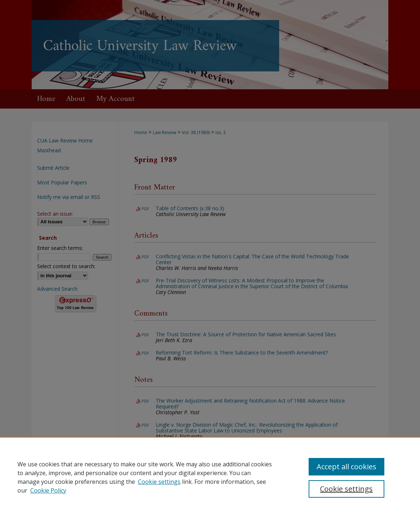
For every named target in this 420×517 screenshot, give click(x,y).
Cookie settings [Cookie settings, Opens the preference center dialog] (346, 489)
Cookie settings (159, 482)
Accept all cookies (346, 467)
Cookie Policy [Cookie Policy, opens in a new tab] (48, 490)
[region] (210, 477)
